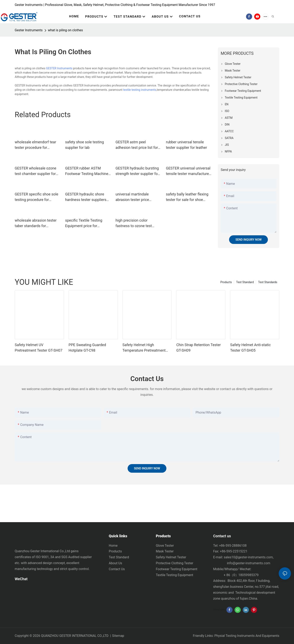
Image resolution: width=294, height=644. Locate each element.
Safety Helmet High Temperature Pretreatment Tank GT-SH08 (144, 348)
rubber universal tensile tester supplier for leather (187, 145)
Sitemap (118, 636)
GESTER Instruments (59, 68)
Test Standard (245, 282)
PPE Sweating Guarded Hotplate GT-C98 (87, 348)
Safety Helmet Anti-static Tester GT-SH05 (250, 348)
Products (226, 282)
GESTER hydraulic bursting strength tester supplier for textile (137, 171)
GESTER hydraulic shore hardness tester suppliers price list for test (86, 197)
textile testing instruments (140, 90)
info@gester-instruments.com (248, 563)
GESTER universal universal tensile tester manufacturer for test (188, 171)
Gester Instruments (29, 30)
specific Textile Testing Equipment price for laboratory (84, 223)
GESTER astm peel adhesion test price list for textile (137, 145)
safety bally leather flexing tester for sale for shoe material (187, 197)
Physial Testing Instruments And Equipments (247, 636)
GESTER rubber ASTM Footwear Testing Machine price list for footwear (87, 171)
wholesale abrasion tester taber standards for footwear (36, 223)
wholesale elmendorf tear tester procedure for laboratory (35, 145)
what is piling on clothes (65, 30)
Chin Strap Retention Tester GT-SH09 (198, 348)
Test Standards (268, 282)
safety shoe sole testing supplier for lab (85, 145)
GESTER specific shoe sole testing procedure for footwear (36, 197)
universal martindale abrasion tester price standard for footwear (133, 197)
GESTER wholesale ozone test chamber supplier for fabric (35, 171)
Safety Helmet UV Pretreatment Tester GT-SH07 (39, 348)
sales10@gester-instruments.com (248, 557)
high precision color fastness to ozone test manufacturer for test (134, 223)
